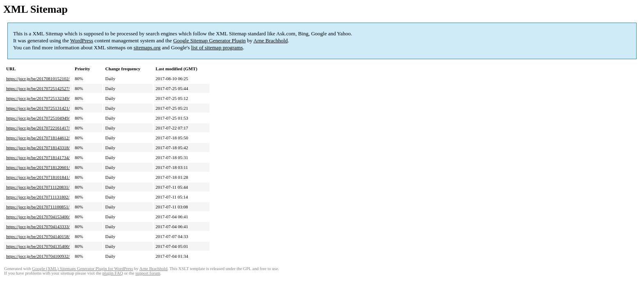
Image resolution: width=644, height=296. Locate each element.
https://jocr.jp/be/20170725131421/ (38, 108)
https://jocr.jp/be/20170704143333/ (38, 227)
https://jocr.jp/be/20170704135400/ (38, 246)
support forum (148, 273)
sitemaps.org (147, 47)
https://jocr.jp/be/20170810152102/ (38, 79)
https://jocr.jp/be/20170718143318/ (38, 148)
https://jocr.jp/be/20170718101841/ (38, 177)
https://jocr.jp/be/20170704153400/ (38, 217)
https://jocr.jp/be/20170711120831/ (38, 187)
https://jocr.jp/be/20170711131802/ (38, 197)
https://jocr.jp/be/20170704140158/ (38, 236)
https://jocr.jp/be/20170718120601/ (38, 167)
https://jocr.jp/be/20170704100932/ (38, 256)
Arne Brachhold (270, 40)
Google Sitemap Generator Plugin (210, 40)
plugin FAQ (113, 273)
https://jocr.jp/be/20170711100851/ (38, 207)
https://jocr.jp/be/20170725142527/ (38, 88)
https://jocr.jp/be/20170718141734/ (38, 157)
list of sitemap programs (217, 47)
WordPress (82, 40)
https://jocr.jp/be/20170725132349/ (38, 98)
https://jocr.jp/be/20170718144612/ (38, 138)
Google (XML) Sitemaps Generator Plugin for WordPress (83, 269)
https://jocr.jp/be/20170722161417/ (38, 128)
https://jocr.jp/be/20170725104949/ (38, 118)
